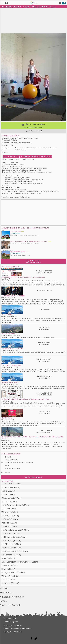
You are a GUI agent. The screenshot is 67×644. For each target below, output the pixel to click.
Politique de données (12, 632)
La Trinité (6, 519)
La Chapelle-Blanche (11, 537)
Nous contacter (10, 618)
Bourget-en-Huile (9, 572)
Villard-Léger (7, 576)
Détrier (5, 508)
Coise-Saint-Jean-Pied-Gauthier (15, 562)
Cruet (4, 569)
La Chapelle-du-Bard (11, 551)
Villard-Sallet (7, 498)
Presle (4, 494)
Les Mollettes (7, 544)
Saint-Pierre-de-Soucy (11, 505)
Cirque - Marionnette (26, 156)
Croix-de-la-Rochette (11, 460)
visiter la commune (33, 477)
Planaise (5, 523)
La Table (5, 526)
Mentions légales (11, 622)
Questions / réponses (12, 625)
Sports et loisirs (44, 156)
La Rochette (7, 484)
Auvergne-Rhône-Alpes (12, 468)
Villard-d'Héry (8, 548)
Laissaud (5, 565)
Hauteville (6, 583)
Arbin (4, 558)
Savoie (7, 465)
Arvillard (5, 501)
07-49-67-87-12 (9, 145)
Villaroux (5, 512)
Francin (5, 580)
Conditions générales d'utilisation (18, 629)
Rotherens (6, 487)
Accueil (4, 588)
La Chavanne (7, 533)
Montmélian (7, 555)
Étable (4, 491)
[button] (33, 126)
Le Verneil (6, 516)
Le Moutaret (7, 541)
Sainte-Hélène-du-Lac (11, 530)
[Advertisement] (33, 20)
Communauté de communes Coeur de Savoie (19, 463)
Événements (6, 592)
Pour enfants (9, 156)
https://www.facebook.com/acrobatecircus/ (18, 143)
